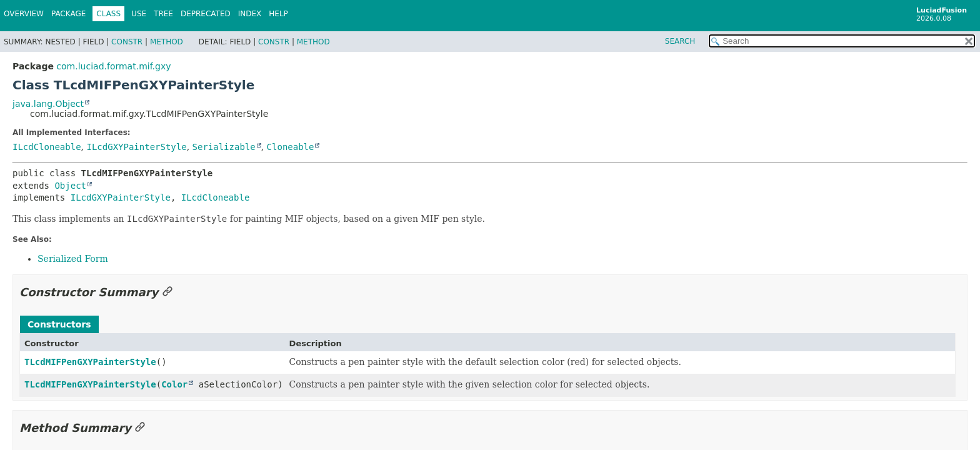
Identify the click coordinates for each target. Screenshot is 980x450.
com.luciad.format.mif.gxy (113, 66)
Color (174, 384)
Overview (24, 14)
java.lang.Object (48, 104)
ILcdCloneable (47, 147)
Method (167, 42)
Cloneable (291, 147)
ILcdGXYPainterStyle (136, 147)
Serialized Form (73, 259)
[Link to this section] (167, 292)
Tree (163, 14)
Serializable (224, 147)
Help (278, 14)
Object (70, 186)
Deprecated (206, 14)
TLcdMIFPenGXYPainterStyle (90, 362)
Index (250, 14)
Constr (127, 42)
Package (68, 14)
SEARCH (680, 41)
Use (139, 14)
